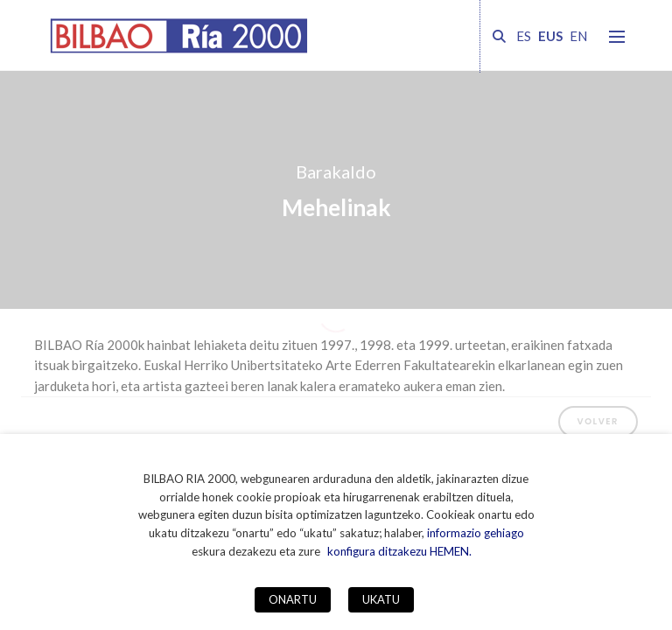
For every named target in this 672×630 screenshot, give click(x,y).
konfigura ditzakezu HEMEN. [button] (399, 551)
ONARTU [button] (293, 599)
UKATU (381, 599)
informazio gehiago (476, 533)
